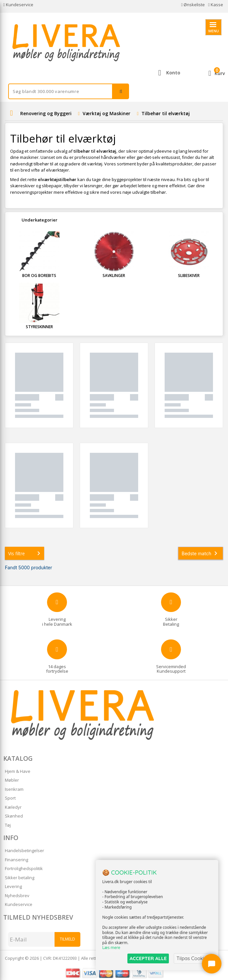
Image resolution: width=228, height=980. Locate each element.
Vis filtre (25, 553)
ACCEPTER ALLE (148, 958)
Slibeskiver (189, 276)
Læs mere (111, 948)
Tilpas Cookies (193, 958)
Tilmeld (67, 939)
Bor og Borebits (39, 276)
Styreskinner (39, 327)
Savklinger (114, 276)
